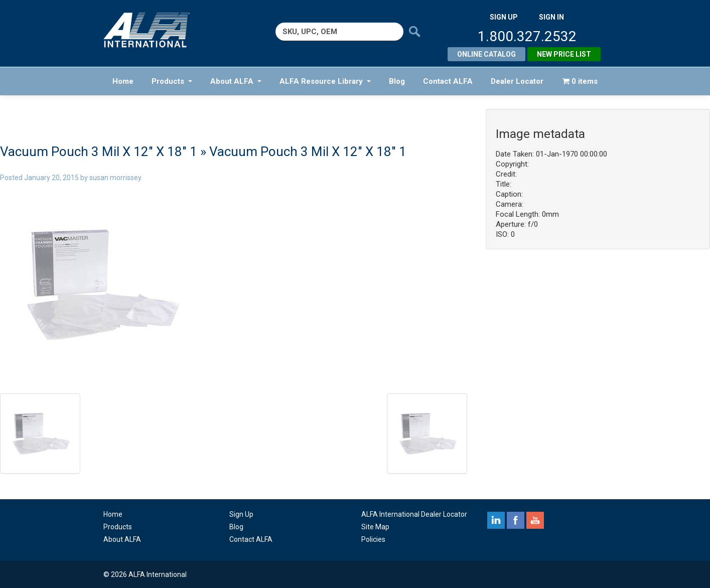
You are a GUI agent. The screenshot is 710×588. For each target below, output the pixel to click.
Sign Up (241, 514)
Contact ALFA (448, 81)
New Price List (564, 54)
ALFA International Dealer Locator (414, 514)
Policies (373, 539)
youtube (535, 520)
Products (172, 81)
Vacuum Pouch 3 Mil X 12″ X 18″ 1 (99, 152)
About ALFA (236, 81)
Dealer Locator (517, 81)
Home (123, 81)
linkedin (496, 520)
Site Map (375, 527)
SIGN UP (504, 17)
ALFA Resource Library (325, 81)
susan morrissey (115, 178)
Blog (397, 81)
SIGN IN (551, 17)
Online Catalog (486, 54)
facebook (516, 520)
